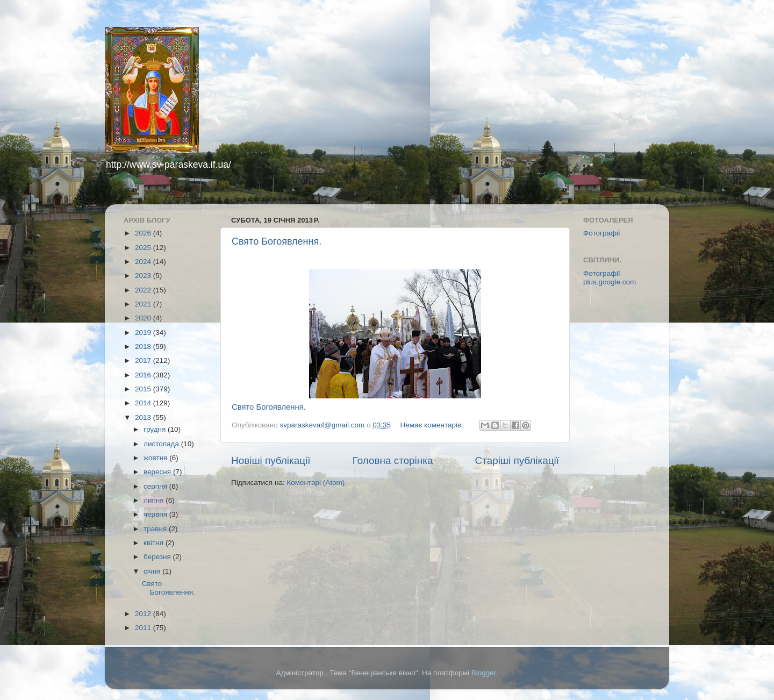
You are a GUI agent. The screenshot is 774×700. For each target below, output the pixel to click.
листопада (162, 444)
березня (158, 557)
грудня (156, 429)
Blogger (484, 673)
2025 (144, 248)
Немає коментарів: (432, 425)
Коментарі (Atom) (316, 483)
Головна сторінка (393, 460)
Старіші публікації (517, 460)
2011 (144, 628)
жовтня (156, 458)
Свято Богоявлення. (277, 241)
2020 (144, 318)
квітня (155, 543)
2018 (144, 347)
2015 (144, 389)
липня (155, 500)
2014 (144, 403)
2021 (144, 304)
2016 (144, 375)
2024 (144, 262)
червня (156, 514)
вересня (158, 472)
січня (153, 571)
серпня (156, 486)
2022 (144, 290)
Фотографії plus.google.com (610, 278)
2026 (144, 233)
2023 (144, 276)
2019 (144, 333)
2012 (144, 614)
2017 (144, 360)
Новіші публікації (271, 460)
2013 (144, 417)
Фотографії (602, 233)
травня (156, 529)
